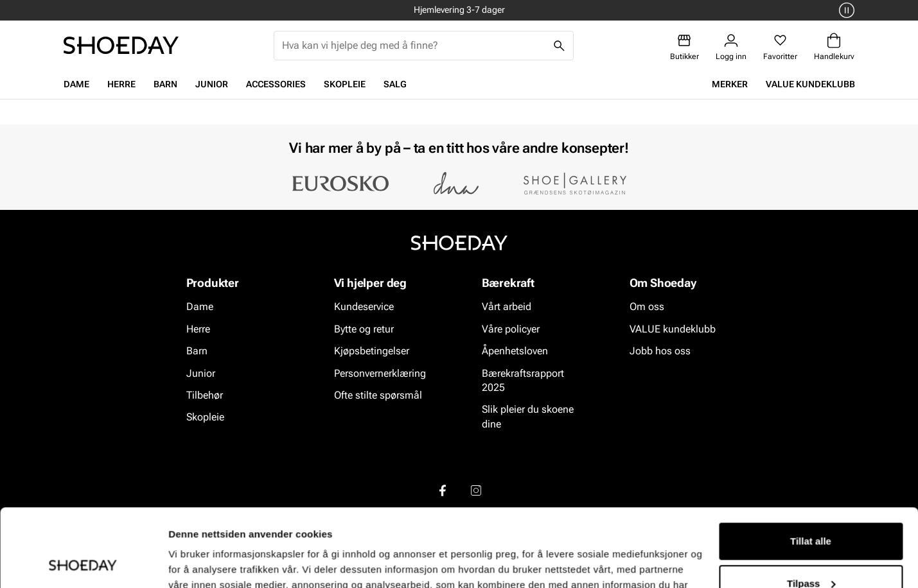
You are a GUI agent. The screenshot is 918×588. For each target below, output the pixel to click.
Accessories (276, 84)
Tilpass (811, 510)
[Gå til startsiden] (121, 45)
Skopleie (345, 84)
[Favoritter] (780, 47)
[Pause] (845, 10)
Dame (76, 84)
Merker (730, 84)
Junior (212, 84)
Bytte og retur (364, 329)
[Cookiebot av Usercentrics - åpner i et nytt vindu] (83, 563)
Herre (121, 84)
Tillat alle (811, 468)
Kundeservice (364, 307)
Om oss (647, 307)
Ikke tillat (811, 552)
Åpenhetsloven (515, 351)
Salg (395, 84)
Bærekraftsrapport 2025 (523, 380)
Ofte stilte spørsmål (378, 395)
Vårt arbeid (507, 307)
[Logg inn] (731, 47)
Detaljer (186, 563)
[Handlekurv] (834, 47)
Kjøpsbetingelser (372, 351)
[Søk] (559, 46)
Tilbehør (205, 395)
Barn (165, 84)
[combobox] (413, 46)
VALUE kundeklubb (810, 84)
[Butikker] (684, 47)
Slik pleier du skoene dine (528, 417)
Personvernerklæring (380, 373)
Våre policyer (511, 329)
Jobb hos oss (660, 351)
